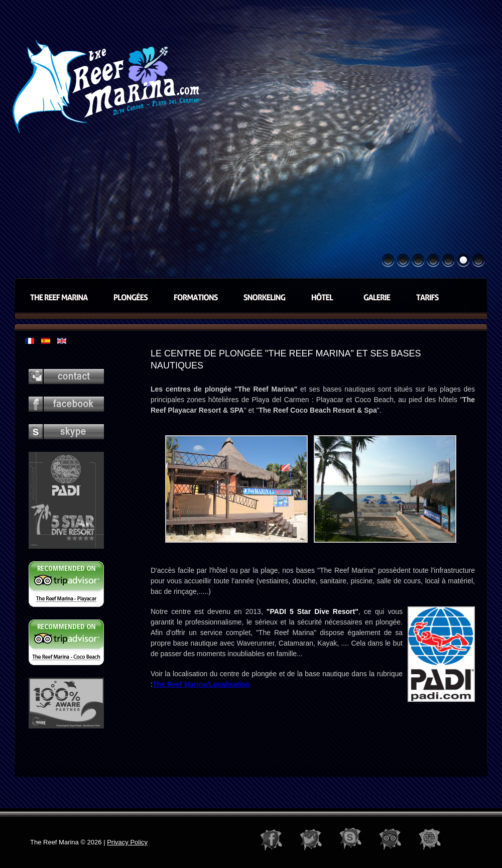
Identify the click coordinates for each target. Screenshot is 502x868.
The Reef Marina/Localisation (201, 684)
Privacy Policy (127, 842)
